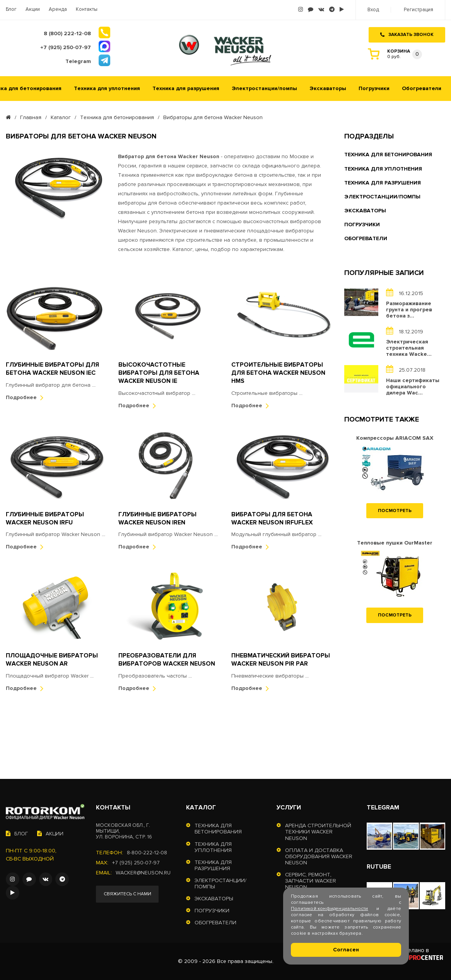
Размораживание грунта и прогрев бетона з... (409, 309)
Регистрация (419, 10)
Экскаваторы (328, 87)
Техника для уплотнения (107, 87)
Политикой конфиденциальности (330, 909)
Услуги (289, 808)
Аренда (58, 9)
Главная (31, 116)
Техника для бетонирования (117, 116)
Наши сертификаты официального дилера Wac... (413, 386)
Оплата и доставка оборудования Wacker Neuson (319, 857)
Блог (11, 9)
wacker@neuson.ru (143, 873)
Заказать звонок (407, 34)
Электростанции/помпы (264, 87)
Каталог (61, 116)
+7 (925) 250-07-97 (136, 863)
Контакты (87, 9)
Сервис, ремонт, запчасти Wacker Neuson (311, 881)
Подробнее (25, 396)
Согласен (346, 950)
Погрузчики (374, 87)
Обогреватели (422, 87)
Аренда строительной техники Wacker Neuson (318, 832)
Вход (373, 10)
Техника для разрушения (186, 87)
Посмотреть (395, 510)
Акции (33, 9)
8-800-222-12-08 (147, 853)
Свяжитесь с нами (127, 894)
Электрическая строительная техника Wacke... (409, 347)
